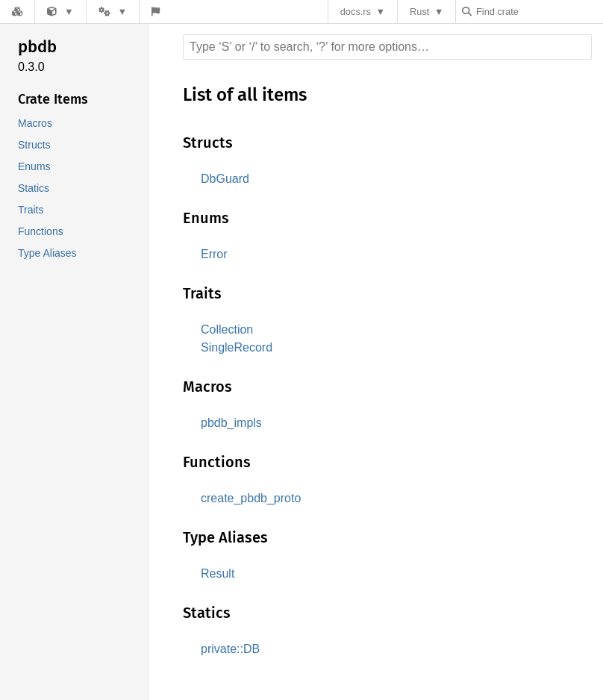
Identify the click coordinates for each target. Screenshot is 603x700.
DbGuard (225, 179)
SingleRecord (237, 347)
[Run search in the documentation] (387, 47)
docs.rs (359, 12)
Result (218, 574)
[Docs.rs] (17, 12)
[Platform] (112, 12)
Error (214, 254)
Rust (423, 12)
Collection (228, 329)
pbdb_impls (234, 423)
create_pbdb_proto (254, 498)
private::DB (231, 649)
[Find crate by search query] (540, 12)
